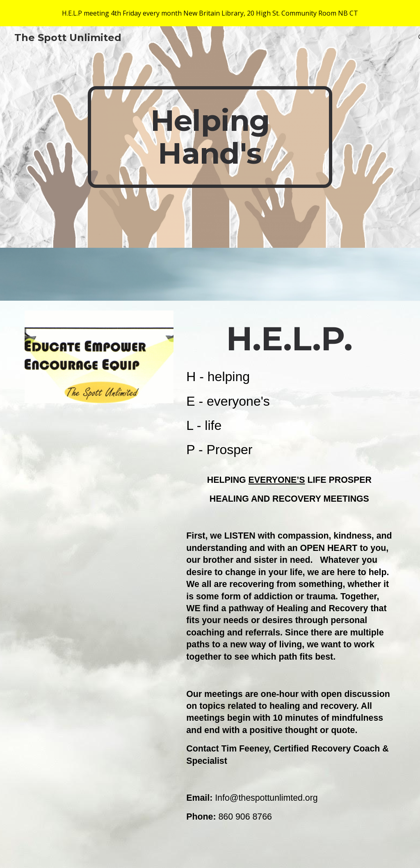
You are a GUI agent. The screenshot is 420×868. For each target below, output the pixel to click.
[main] (210, 137)
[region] (210, 13)
